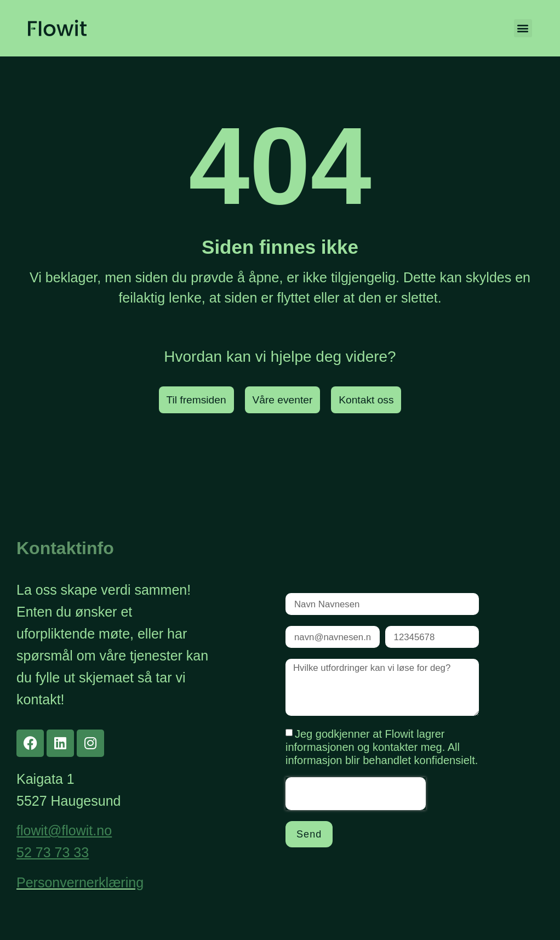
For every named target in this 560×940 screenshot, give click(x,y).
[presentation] (356, 801)
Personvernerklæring (80, 882)
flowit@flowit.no (64, 831)
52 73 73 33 (53, 853)
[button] (523, 28)
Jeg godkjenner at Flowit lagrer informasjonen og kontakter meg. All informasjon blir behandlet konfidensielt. (382, 755)
